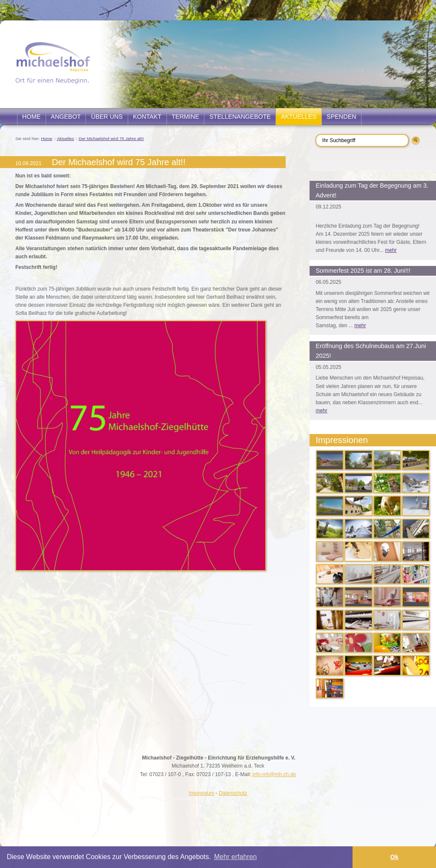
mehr (391, 250)
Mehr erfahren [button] (236, 857)
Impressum (202, 793)
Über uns (107, 117)
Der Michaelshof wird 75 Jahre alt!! (111, 138)
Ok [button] (394, 857)
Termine (185, 117)
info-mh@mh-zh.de (274, 774)
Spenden (341, 117)
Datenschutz (233, 793)
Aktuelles (299, 117)
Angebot (66, 117)
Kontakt (147, 117)
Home (31, 117)
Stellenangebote (240, 117)
